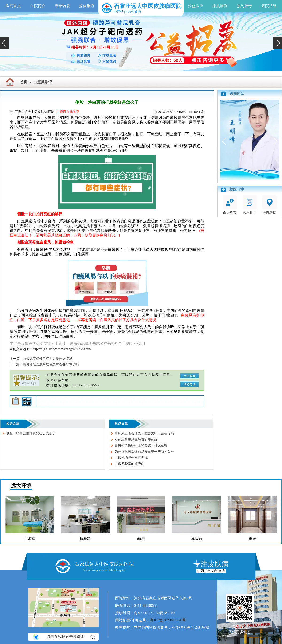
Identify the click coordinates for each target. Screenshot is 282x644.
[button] (4, 43)
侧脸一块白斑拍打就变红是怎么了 (31, 433)
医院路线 (270, 205)
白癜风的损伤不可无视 (131, 458)
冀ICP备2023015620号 (168, 620)
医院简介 (38, 6)
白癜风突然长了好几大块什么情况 (47, 359)
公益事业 (196, 6)
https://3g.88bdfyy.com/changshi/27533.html (62, 349)
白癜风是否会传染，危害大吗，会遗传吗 (144, 433)
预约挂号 (244, 6)
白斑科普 (230, 205)
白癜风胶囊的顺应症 (129, 464)
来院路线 (269, 6)
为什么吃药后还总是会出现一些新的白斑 (144, 452)
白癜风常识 (43, 82)
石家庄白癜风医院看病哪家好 (136, 439)
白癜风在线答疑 (68, 112)
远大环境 (21, 486)
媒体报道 (87, 6)
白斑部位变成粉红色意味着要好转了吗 (51, 364)
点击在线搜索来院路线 (64, 637)
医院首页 (13, 6)
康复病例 (220, 6)
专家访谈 (62, 6)
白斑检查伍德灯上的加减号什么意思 (141, 446)
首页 (24, 82)
